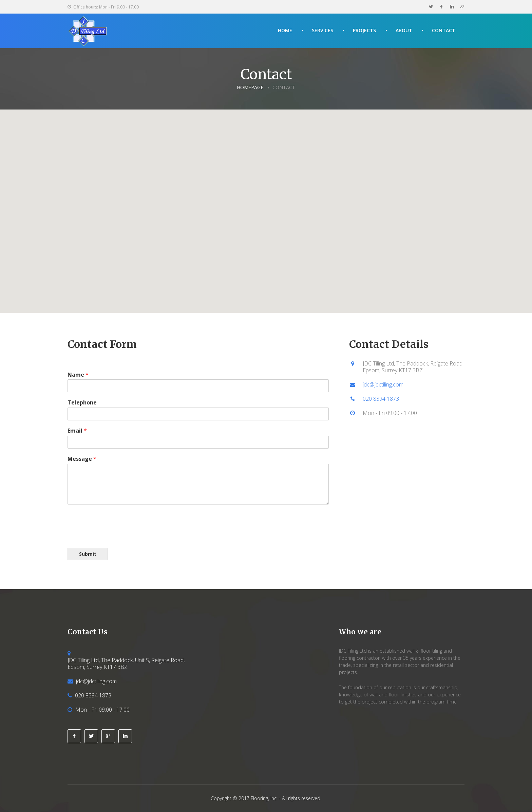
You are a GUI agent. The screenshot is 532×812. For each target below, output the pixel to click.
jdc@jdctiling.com (383, 384)
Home (285, 30)
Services (322, 30)
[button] (266, 205)
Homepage (250, 87)
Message (82, 459)
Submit (88, 554)
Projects (364, 30)
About (404, 30)
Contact (444, 30)
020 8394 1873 (381, 399)
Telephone (82, 403)
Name (78, 375)
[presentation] (119, 537)
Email (77, 431)
